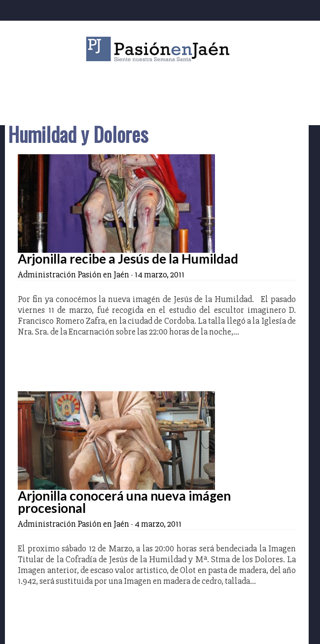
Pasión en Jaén (160, 49)
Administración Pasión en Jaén (73, 274)
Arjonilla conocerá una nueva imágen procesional (124, 502)
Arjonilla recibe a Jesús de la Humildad (128, 259)
